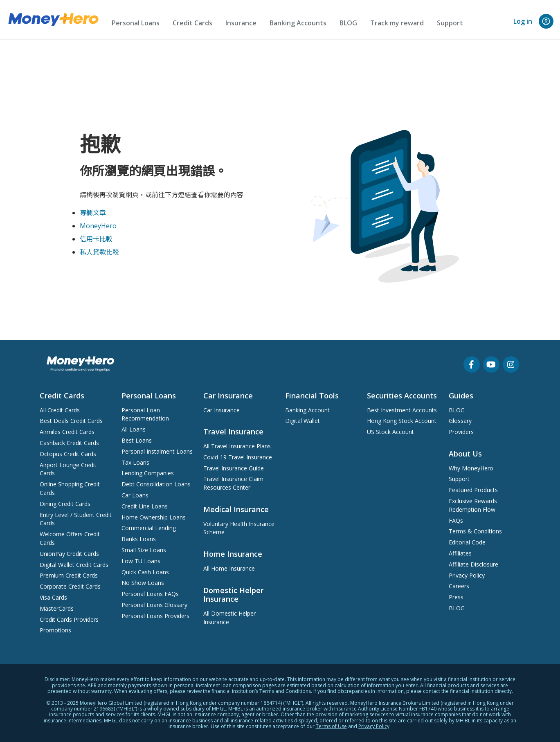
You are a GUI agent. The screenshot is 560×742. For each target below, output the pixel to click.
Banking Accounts (298, 23)
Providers (461, 432)
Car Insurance (222, 410)
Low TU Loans (141, 561)
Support (450, 23)
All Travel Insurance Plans (237, 446)
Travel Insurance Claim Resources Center (233, 483)
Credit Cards (192, 23)
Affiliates (460, 553)
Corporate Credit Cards (70, 586)
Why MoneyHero (471, 468)
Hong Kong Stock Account (402, 421)
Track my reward (397, 23)
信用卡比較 (96, 239)
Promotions (55, 630)
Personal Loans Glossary (154, 605)
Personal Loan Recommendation (145, 414)
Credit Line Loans (145, 506)
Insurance (241, 23)
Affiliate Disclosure (473, 564)
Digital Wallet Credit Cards (74, 565)
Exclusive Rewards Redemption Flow (473, 505)
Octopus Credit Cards (68, 454)
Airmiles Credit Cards (67, 432)
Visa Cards (53, 597)
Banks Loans (139, 539)
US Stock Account (390, 432)
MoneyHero (98, 226)
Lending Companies (148, 473)
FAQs (456, 521)
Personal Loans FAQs (150, 594)
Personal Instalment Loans (157, 451)
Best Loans (137, 440)
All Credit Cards (60, 410)
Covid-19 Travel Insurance (238, 457)
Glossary (460, 421)
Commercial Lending (149, 528)
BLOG (348, 23)
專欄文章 (93, 213)
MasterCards (57, 608)
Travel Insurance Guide (234, 468)
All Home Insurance (229, 568)
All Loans (134, 429)
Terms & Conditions (475, 531)
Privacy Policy (467, 575)
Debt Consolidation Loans (156, 484)
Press (456, 597)
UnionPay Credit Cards (69, 554)
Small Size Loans (144, 550)
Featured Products (473, 490)
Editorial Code (467, 542)
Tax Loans (135, 462)
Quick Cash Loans (145, 572)
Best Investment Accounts (402, 410)
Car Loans (135, 495)
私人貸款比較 (99, 252)
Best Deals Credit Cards (71, 421)
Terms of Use (331, 726)
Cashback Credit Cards (69, 443)
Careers (459, 586)
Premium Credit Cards (69, 575)
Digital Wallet (302, 421)
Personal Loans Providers (155, 616)
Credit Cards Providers (69, 619)
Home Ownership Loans (154, 517)
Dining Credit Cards (65, 504)
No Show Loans (143, 583)
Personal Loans (136, 23)
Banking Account (307, 410)
